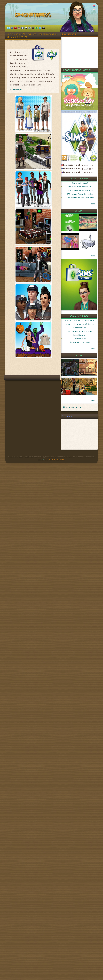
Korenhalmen (80, 339)
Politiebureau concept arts (80, 190)
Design (41, 460)
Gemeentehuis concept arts (80, 198)
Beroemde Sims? (80, 183)
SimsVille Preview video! (80, 187)
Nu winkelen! (16, 90)
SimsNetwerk (33, 15)
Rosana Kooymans (57, 460)
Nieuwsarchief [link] (72, 407)
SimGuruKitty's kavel (80, 342)
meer (93, 204)
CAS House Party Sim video (80, 194)
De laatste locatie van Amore (80, 321)
